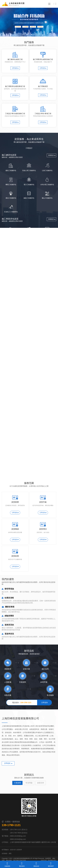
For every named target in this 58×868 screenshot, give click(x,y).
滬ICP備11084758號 (20, 850)
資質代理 (13, 840)
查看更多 (51, 156)
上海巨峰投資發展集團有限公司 (23, 849)
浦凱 (10, 844)
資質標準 (19, 840)
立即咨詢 (15, 68)
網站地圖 (9, 850)
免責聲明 (48, 849)
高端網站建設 (52, 850)
